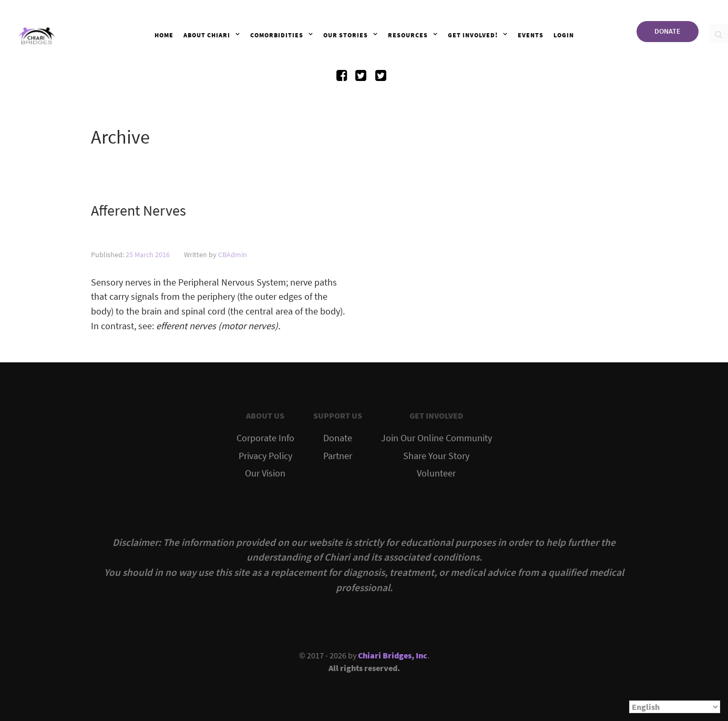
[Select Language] (675, 707)
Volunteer (436, 473)
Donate (338, 438)
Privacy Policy (265, 456)
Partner (338, 456)
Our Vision (265, 473)
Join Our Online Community (437, 438)
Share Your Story (436, 456)
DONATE (668, 31)
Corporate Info (265, 438)
